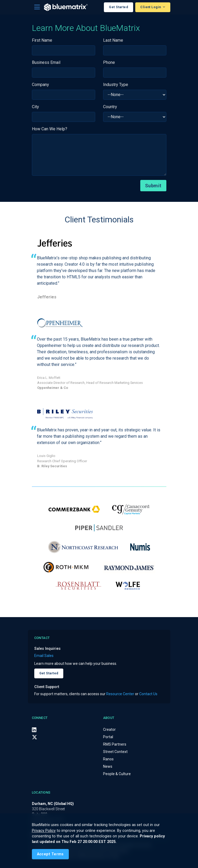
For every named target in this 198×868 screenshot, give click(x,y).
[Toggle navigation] (37, 7)
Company (40, 85)
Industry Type (116, 85)
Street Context (115, 752)
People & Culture (117, 774)
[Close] (50, 854)
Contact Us (148, 694)
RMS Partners (115, 744)
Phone (109, 62)
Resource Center (120, 694)
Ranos (108, 759)
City (35, 107)
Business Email (46, 62)
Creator (109, 729)
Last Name (113, 40)
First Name (42, 40)
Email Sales (44, 656)
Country (110, 107)
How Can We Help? (50, 129)
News (108, 766)
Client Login (151, 7)
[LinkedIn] (34, 730)
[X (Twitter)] (35, 737)
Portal (108, 737)
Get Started (119, 7)
